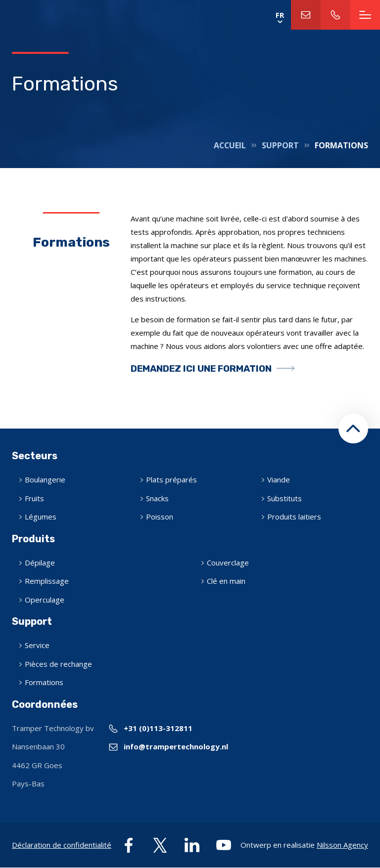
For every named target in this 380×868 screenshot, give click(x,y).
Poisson (160, 517)
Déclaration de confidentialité (62, 845)
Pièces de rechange (58, 664)
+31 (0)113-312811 (335, 15)
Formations (44, 682)
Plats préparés (171, 479)
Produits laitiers (294, 517)
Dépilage (40, 563)
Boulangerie (45, 479)
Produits (33, 539)
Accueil (230, 145)
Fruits (34, 498)
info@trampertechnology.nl (306, 15)
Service (37, 645)
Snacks (157, 498)
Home (70, 15)
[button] (353, 429)
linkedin (192, 845)
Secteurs (35, 456)
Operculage (45, 600)
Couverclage (228, 563)
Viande (279, 479)
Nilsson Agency (342, 845)
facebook (129, 845)
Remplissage (47, 581)
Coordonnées (45, 704)
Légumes (41, 517)
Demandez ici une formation (201, 369)
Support (280, 145)
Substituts (285, 498)
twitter (160, 845)
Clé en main (226, 581)
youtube (224, 845)
